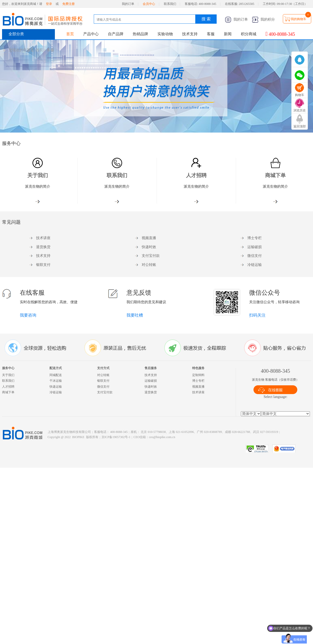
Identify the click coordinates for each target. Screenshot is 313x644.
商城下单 (275, 175)
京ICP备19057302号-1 (116, 437)
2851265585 (247, 4)
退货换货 (43, 247)
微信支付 (255, 256)
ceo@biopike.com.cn (162, 437)
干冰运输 (56, 381)
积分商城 (249, 34)
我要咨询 (28, 315)
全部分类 (16, 34)
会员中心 (149, 4)
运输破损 (255, 247)
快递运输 (56, 387)
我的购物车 (299, 19)
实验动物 (165, 34)
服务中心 (8, 368)
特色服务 (198, 368)
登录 (49, 4)
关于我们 (38, 175)
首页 (70, 34)
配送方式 (56, 368)
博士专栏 (255, 238)
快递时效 (149, 247)
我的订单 (128, 4)
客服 (211, 34)
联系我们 (170, 4)
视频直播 (149, 238)
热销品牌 (140, 34)
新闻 (228, 34)
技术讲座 (43, 238)
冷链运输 (255, 265)
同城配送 (56, 375)
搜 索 (206, 19)
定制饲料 (198, 375)
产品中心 (91, 34)
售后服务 (151, 368)
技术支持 (190, 34)
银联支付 (43, 265)
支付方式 (103, 368)
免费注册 (69, 4)
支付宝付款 (151, 256)
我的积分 (264, 19)
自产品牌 (116, 34)
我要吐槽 (135, 315)
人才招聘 (196, 175)
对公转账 (149, 265)
